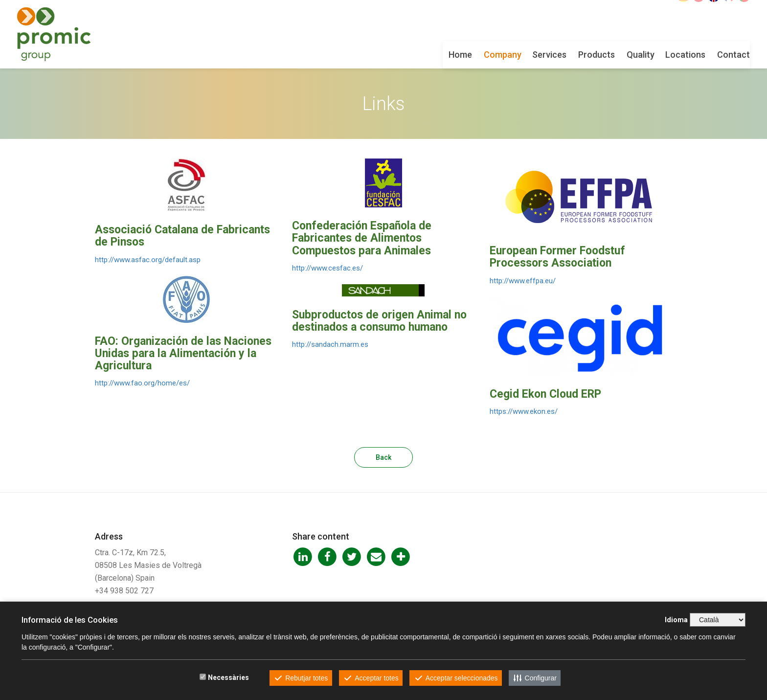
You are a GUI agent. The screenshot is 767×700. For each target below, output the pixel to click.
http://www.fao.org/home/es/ (142, 383)
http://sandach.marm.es (330, 344)
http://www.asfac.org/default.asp (148, 260)
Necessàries (228, 677)
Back (383, 457)
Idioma (676, 620)
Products (519, 55)
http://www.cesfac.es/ (327, 268)
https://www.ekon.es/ (524, 411)
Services (472, 55)
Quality (563, 55)
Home (383, 55)
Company (425, 55)
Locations (608, 55)
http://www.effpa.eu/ (523, 281)
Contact (656, 55)
